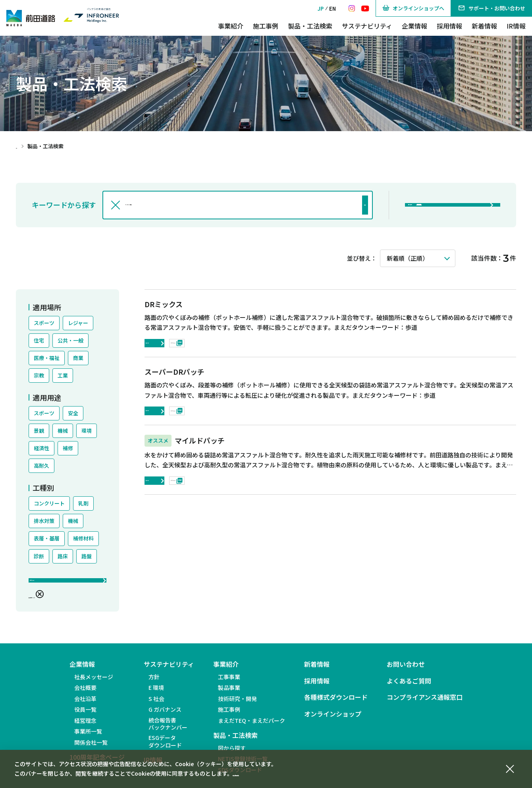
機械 (63, 431)
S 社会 (156, 704)
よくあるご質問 (409, 686)
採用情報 (449, 26)
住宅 (39, 340)
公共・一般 (70, 340)
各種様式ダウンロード (336, 703)
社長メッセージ (94, 682)
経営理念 (85, 726)
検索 (344, 205)
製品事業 (229, 693)
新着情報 (484, 26)
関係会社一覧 (91, 748)
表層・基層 (47, 538)
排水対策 (44, 521)
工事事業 (229, 682)
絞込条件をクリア (57, 600)
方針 (154, 682)
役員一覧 (85, 715)
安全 (73, 413)
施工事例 (266, 26)
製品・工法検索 (310, 26)
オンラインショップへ (413, 8)
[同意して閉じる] (510, 768)
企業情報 (414, 26)
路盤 (87, 556)
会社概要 (85, 693)
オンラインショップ (333, 719)
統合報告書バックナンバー (168, 729)
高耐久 (41, 466)
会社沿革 (85, 704)
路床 (63, 556)
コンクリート (49, 503)
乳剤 (83, 503)
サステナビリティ (367, 26)
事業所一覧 (88, 737)
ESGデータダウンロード (165, 747)
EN (332, 9)
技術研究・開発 (237, 704)
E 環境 (156, 693)
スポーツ (44, 323)
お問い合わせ (406, 670)
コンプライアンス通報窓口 (425, 703)
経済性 (41, 448)
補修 (68, 448)
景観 (39, 431)
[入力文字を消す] (116, 205)
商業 (78, 358)
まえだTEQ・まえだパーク (252, 726)
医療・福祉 (47, 358)
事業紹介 (231, 26)
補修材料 (83, 538)
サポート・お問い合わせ (492, 8)
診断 (39, 556)
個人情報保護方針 (255, 773)
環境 (87, 431)
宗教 (39, 375)
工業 (63, 375)
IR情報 (516, 26)
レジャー (78, 323)
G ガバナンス (165, 715)
